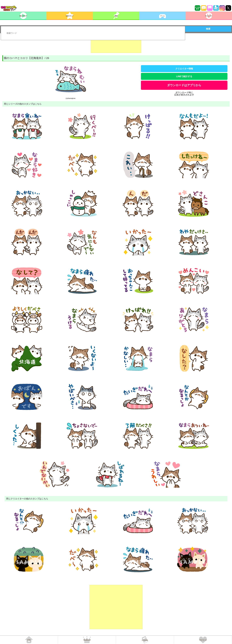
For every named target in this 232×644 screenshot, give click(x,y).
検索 (208, 29)
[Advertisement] (116, 45)
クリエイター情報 (184, 69)
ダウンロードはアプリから (184, 85)
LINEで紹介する (184, 76)
